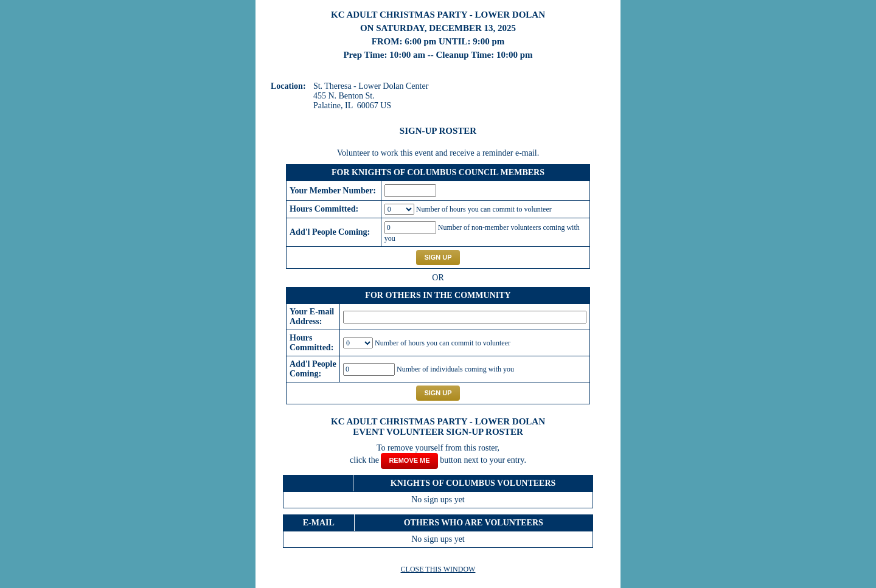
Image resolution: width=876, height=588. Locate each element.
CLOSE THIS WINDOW (438, 569)
